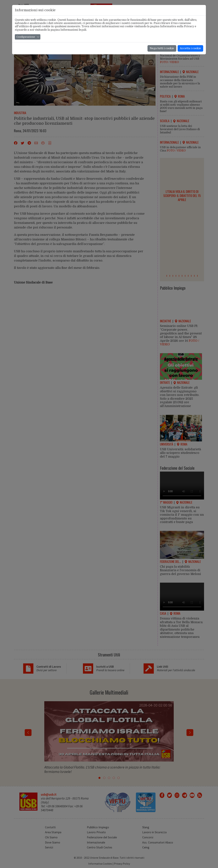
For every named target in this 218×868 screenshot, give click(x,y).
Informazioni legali (73, 30)
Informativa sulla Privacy (177, 26)
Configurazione (26, 37)
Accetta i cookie (190, 48)
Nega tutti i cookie (162, 48)
